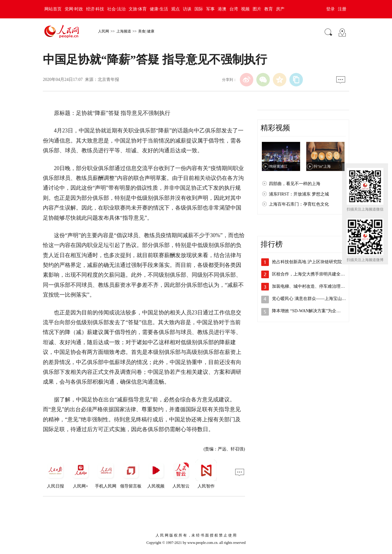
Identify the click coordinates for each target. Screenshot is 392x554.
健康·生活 (159, 9)
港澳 (222, 9)
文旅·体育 (138, 9)
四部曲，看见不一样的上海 (295, 184)
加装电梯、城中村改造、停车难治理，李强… (315, 286)
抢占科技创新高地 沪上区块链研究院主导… (313, 262)
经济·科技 (95, 9)
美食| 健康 (146, 31)
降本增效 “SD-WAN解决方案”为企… (306, 311)
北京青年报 (108, 80)
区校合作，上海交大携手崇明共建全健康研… (315, 274)
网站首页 (53, 9)
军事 (210, 9)
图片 (257, 9)
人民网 (104, 31)
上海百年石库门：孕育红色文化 (299, 204)
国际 (199, 9)
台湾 (234, 9)
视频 (245, 9)
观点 (175, 9)
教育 (269, 9)
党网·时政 (74, 9)
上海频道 (124, 31)
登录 (330, 9)
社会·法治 (116, 9)
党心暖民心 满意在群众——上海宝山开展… (313, 299)
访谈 (187, 9)
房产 (280, 9)
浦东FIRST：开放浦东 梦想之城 (299, 194)
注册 (342, 9)
